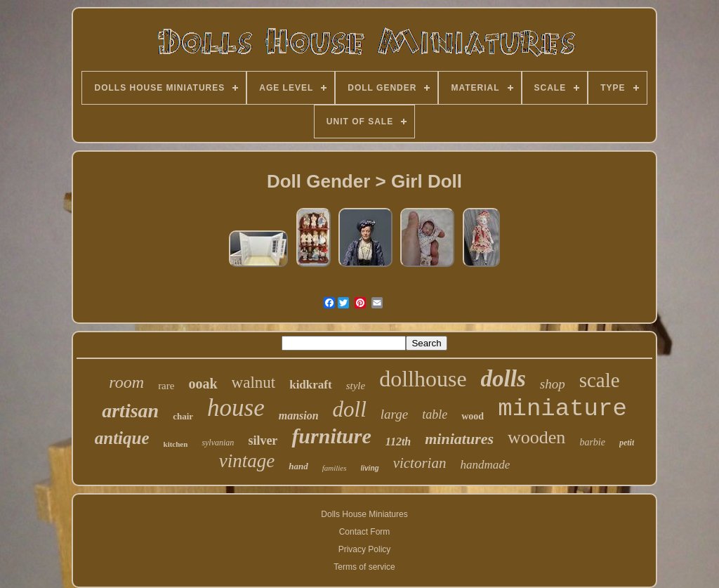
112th (398, 442)
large (394, 414)
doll (350, 409)
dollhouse (423, 379)
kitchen (176, 444)
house (236, 408)
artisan (130, 411)
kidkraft (310, 385)
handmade (485, 465)
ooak (203, 384)
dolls (503, 379)
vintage (247, 461)
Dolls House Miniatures (364, 514)
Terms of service (364, 567)
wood (473, 416)
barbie (592, 442)
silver (263, 440)
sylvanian (218, 443)
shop (553, 384)
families (335, 468)
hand (298, 466)
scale (600, 380)
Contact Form (365, 532)
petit (627, 443)
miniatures (459, 439)
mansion (299, 416)
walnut (254, 383)
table (435, 414)
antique (122, 438)
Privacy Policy (365, 549)
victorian (420, 463)
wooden (536, 437)
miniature (562, 409)
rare (166, 386)
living (370, 468)
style (356, 386)
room (126, 382)
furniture (331, 436)
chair (183, 416)
